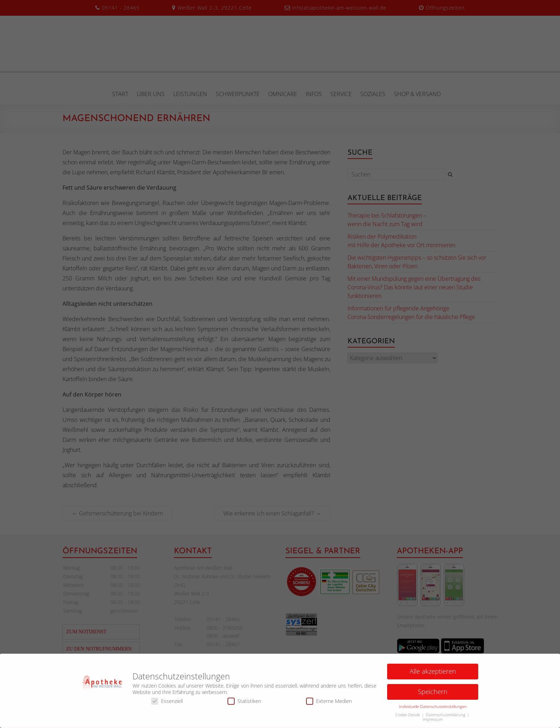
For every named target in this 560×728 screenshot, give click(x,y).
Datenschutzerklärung (446, 717)
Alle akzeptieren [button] (433, 673)
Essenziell (167, 703)
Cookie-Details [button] (408, 717)
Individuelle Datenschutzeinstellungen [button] (433, 709)
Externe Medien (329, 703)
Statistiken (244, 703)
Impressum (433, 722)
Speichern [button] (433, 694)
